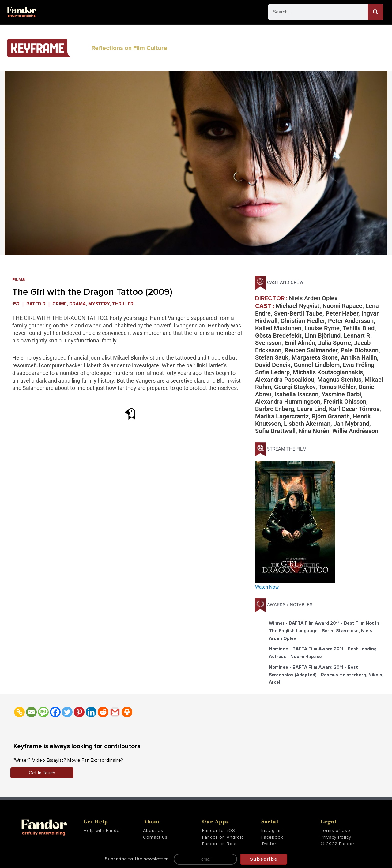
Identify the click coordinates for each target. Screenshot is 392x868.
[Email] (31, 712)
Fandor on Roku (220, 844)
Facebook (272, 837)
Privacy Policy (336, 837)
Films (19, 280)
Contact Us (155, 837)
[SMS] (43, 712)
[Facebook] (55, 712)
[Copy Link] (19, 712)
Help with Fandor (103, 831)
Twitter (269, 844)
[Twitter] (67, 712)
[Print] (127, 712)
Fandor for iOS (219, 831)
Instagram (272, 831)
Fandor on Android (223, 837)
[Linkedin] (91, 712)
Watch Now (267, 587)
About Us (153, 831)
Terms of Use (335, 831)
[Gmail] (115, 712)
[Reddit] (103, 712)
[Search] (375, 12)
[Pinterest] (79, 712)
